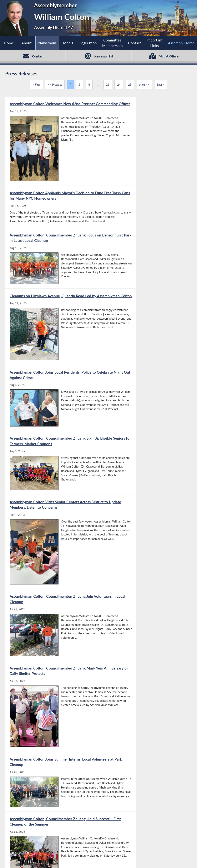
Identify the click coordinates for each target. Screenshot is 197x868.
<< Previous (55, 85)
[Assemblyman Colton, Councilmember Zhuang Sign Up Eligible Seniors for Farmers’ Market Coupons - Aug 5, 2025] (145, 275)
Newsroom (47, 43)
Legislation (88, 43)
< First (36, 85)
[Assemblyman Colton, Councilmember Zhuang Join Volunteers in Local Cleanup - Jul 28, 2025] (145, 348)
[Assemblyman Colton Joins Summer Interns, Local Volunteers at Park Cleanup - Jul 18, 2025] (145, 421)
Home (9, 43)
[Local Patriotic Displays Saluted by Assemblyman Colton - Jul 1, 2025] (52, 573)
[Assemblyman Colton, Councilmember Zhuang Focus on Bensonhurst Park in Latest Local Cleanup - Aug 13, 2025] (52, 205)
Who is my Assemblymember (104, 861)
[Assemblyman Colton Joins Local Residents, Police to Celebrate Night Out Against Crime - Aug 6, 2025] (52, 275)
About (26, 43)
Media (68, 43)
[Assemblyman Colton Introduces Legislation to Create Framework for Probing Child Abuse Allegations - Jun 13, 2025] (52, 750)
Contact (135, 43)
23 (108, 85)
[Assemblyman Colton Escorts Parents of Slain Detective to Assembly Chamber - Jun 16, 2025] (145, 690)
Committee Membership (112, 43)
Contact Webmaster (164, 861)
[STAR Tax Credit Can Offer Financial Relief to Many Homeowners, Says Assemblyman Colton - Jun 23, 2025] (145, 633)
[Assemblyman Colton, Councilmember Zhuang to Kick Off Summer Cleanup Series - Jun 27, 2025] (145, 573)
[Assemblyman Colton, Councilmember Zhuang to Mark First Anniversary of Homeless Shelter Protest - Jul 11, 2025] (145, 499)
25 (130, 85)
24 (119, 85)
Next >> (145, 85)
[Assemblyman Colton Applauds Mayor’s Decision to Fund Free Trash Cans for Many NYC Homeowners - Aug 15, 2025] (145, 134)
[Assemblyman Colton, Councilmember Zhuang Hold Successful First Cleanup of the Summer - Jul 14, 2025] (52, 499)
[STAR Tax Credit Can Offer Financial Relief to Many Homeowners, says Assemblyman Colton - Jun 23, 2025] (52, 690)
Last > (161, 85)
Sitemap (137, 861)
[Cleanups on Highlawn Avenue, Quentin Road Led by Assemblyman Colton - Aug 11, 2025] (145, 205)
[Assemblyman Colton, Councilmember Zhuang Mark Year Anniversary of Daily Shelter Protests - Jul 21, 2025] (52, 421)
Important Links (154, 43)
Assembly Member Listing (58, 861)
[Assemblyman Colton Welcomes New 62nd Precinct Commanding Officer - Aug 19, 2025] (52, 134)
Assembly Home (20, 861)
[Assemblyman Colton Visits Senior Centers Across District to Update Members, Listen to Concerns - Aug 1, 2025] (52, 348)
